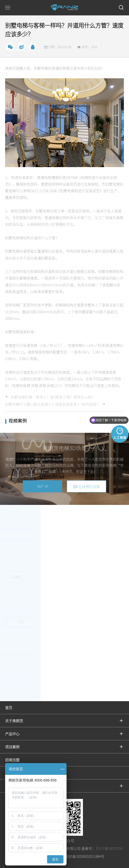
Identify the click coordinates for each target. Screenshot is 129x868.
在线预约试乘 (87, 487)
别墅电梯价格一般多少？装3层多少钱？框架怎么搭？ (50, 397)
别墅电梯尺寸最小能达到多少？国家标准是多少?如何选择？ (55, 404)
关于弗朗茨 (14, 721)
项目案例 (12, 747)
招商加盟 (12, 760)
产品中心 (12, 734)
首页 (9, 708)
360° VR (42, 486)
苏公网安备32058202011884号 (81, 856)
